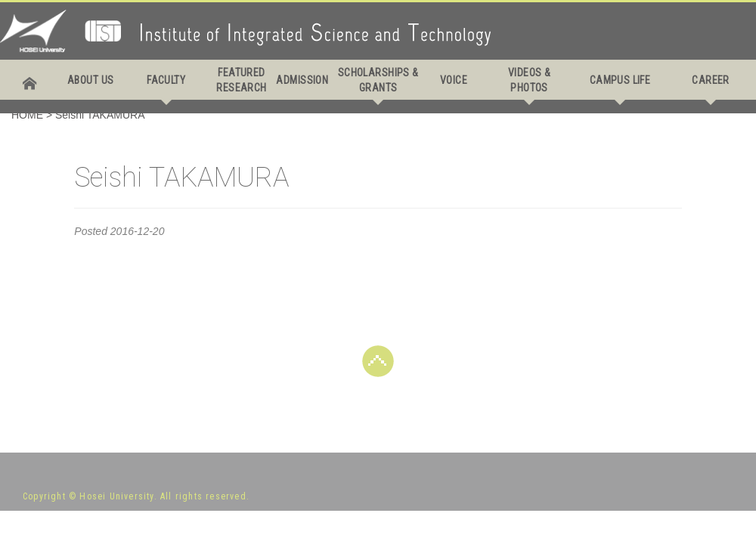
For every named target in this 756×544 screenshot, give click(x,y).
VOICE (454, 80)
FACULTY (166, 80)
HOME (27, 115)
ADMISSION (302, 80)
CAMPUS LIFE (620, 80)
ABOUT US (90, 80)
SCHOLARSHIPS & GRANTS (378, 80)
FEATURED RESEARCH (241, 80)
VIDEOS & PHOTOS (529, 80)
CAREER (711, 80)
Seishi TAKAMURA (100, 115)
